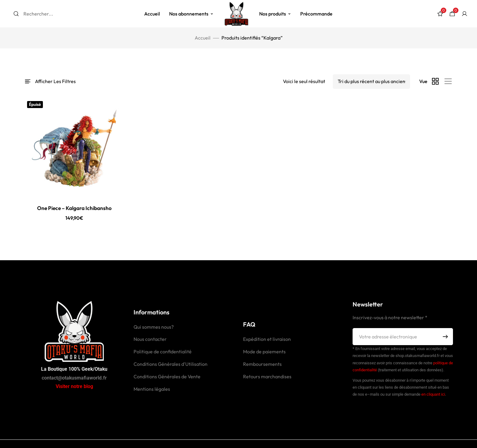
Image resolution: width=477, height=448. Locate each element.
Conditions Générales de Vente (167, 377)
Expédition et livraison (267, 339)
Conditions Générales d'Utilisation (171, 364)
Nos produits (275, 14)
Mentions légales (152, 389)
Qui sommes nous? (154, 327)
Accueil (152, 14)
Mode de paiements (264, 352)
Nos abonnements (191, 14)
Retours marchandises (267, 377)
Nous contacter (150, 339)
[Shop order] (371, 82)
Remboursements (262, 364)
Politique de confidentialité (163, 352)
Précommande (316, 14)
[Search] (16, 14)
